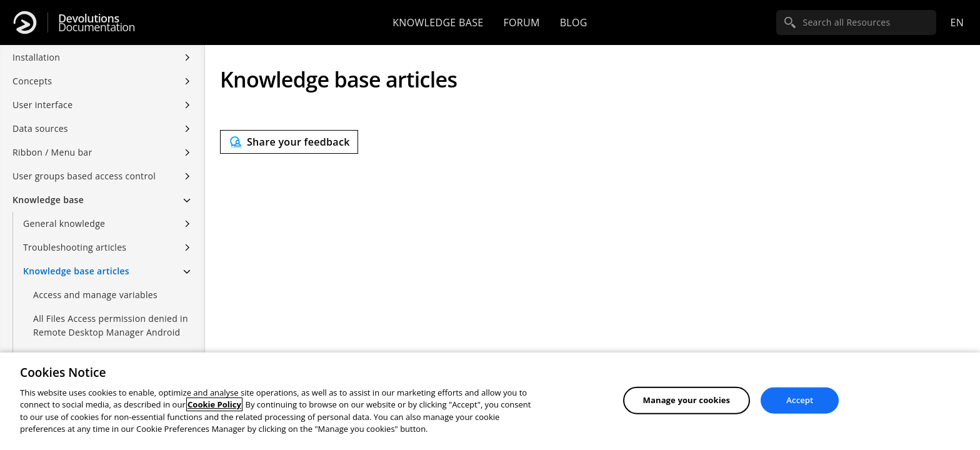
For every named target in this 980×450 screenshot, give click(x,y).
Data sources (40, 128)
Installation (36, 57)
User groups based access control (84, 176)
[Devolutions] (25, 22)
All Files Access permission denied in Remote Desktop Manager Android (111, 325)
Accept (800, 400)
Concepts (32, 81)
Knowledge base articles (76, 271)
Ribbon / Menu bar (52, 152)
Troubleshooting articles (75, 247)
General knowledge (64, 223)
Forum (521, 22)
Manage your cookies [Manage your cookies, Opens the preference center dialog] (687, 400)
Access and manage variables (95, 295)
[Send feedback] (289, 142)
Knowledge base (438, 22)
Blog (574, 22)
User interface (42, 105)
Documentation (97, 23)
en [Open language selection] (957, 22)
